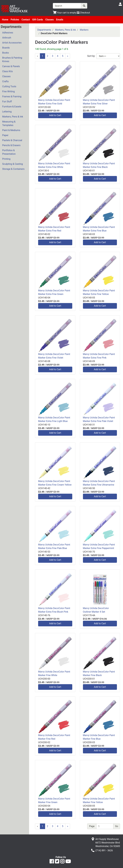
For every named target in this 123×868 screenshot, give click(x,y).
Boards (6, 48)
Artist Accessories (12, 43)
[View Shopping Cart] (64, 13)
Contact (26, 20)
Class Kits (7, 71)
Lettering (7, 112)
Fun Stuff (7, 102)
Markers (84, 30)
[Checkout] (83, 13)
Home (5, 20)
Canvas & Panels (11, 66)
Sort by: (91, 56)
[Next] (68, 56)
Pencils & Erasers (11, 145)
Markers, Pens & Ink (13, 117)
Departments (44, 30)
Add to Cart (55, 115)
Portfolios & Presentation (9, 152)
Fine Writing (8, 91)
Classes (49, 20)
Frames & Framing (12, 97)
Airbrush (7, 38)
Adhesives (8, 33)
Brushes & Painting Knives (12, 60)
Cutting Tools (9, 86)
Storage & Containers (13, 169)
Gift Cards (38, 20)
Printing (6, 159)
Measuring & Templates (9, 123)
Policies (15, 20)
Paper (5, 135)
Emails (60, 20)
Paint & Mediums (11, 130)
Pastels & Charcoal (12, 140)
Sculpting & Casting (13, 164)
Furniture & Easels (12, 107)
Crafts (5, 81)
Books (6, 53)
